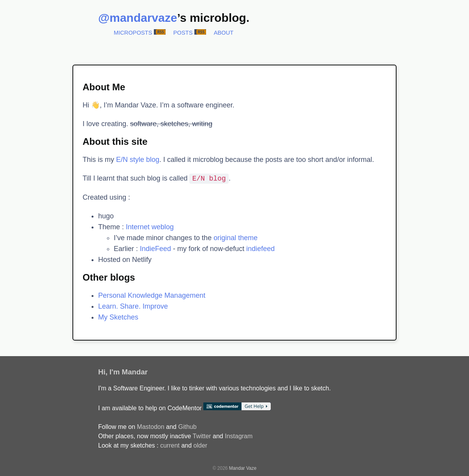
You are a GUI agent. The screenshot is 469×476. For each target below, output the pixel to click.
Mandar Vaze (243, 468)
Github (187, 427)
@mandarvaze (138, 18)
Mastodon (151, 427)
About (224, 33)
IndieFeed (155, 249)
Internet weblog (150, 227)
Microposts (133, 33)
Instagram (239, 436)
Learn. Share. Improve (133, 306)
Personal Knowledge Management (152, 295)
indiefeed (260, 249)
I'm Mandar (129, 372)
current (170, 445)
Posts (183, 33)
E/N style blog (138, 160)
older (201, 445)
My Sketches (118, 317)
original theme (235, 238)
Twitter (202, 436)
